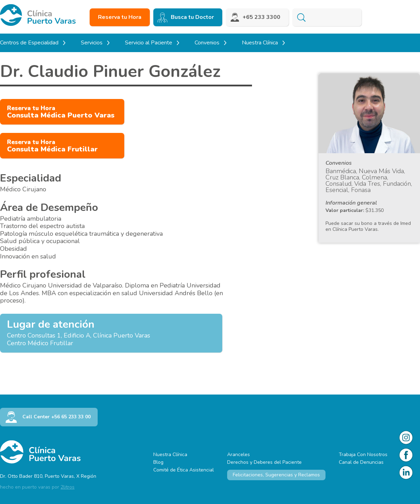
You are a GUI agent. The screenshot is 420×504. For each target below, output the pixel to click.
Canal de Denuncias (361, 462)
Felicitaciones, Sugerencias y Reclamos (276, 475)
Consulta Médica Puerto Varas (61, 112)
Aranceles (239, 455)
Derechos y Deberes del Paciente (264, 462)
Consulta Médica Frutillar (52, 146)
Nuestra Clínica (170, 455)
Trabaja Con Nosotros (363, 455)
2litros (68, 487)
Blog (158, 462)
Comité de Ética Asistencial (184, 470)
